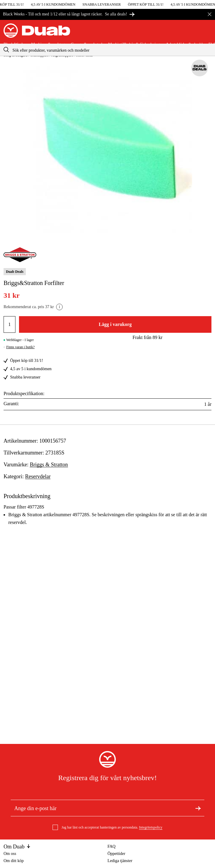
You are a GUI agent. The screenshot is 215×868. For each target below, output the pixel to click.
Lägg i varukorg (115, 324)
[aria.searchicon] (6, 50)
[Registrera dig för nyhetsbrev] (198, 808)
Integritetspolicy (151, 827)
